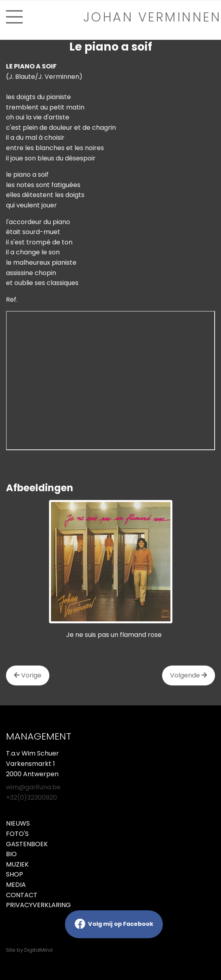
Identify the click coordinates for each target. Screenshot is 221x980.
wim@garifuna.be (33, 787)
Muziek (17, 864)
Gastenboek (27, 844)
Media (16, 885)
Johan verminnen (152, 17)
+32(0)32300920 (31, 797)
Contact (22, 895)
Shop (15, 874)
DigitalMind (38, 950)
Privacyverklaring (38, 905)
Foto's (17, 834)
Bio (11, 854)
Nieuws (18, 823)
